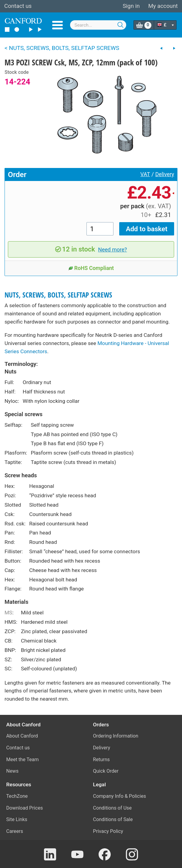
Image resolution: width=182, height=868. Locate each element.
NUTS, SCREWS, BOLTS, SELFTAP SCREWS (58, 295)
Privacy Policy (108, 831)
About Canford (22, 736)
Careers (15, 831)
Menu (57, 25)
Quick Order (106, 771)
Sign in (131, 6)
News (13, 771)
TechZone (17, 796)
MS (8, 613)
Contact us (18, 6)
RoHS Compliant (91, 268)
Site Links (17, 819)
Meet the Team (23, 759)
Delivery (165, 174)
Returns (101, 759)
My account (163, 6)
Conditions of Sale (113, 819)
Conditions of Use (113, 808)
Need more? (112, 250)
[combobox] (98, 25)
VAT (145, 174)
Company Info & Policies (120, 796)
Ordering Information (116, 736)
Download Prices (25, 808)
